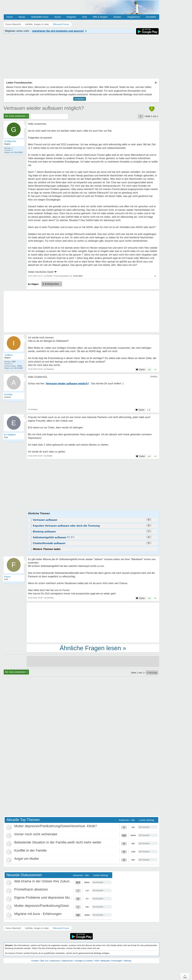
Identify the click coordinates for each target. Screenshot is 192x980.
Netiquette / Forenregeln (111, 961)
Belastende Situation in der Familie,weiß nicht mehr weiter (58, 842)
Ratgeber (71, 17)
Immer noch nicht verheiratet (36, 834)
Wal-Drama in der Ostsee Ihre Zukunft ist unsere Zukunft (57, 881)
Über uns (44, 961)
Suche (58, 17)
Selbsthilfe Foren (40, 17)
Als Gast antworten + (16, 116)
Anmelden (151, 17)
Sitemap (128, 961)
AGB (97, 961)
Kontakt (35, 961)
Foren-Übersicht (13, 928)
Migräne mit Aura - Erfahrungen (38, 914)
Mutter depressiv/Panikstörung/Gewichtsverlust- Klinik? (56, 826)
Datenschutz (67, 961)
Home (10, 17)
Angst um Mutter (27, 859)
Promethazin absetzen (31, 889)
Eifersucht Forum (61, 928)
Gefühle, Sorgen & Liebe (37, 928)
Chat (85, 17)
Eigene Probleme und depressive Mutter (45, 898)
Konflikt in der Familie (30, 850)
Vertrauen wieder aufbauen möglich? (44, 108)
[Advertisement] (93, 622)
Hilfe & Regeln (100, 17)
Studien (117, 17)
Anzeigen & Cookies (84, 961)
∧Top (185, 976)
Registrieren (134, 17)
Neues (22, 17)
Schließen (80, 99)
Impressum (55, 961)
